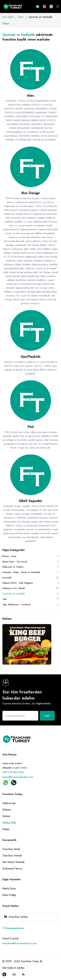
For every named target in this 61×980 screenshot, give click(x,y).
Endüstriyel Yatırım (12, 869)
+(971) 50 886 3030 (13, 772)
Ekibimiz (7, 810)
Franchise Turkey (18, 917)
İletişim (6, 23)
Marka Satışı (9, 888)
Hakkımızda (9, 803)
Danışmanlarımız (13, 928)
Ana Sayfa (8, 17)
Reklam (6, 816)
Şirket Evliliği (9, 895)
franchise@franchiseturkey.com (20, 943)
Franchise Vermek (12, 856)
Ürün (21, 17)
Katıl (47, 716)
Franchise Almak (11, 849)
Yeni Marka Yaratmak (14, 862)
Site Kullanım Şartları (14, 968)
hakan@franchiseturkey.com (18, 777)
